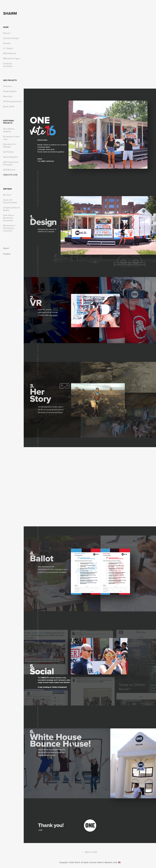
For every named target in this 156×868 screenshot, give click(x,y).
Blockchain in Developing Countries (9, 228)
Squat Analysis (10, 91)
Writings (7, 189)
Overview (7, 86)
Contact (7, 254)
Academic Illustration (8, 65)
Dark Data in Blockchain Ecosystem (9, 218)
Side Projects (10, 80)
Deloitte (7, 43)
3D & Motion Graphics (9, 130)
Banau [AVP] (9, 106)
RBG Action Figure (12, 58)
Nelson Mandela (10, 157)
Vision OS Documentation (10, 201)
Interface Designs (11, 38)
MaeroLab (8, 96)
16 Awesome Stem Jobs (11, 138)
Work (6, 27)
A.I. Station (8, 48)
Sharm (10, 13)
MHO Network (10, 53)
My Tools (7, 195)
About (6, 248)
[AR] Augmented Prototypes (11, 163)
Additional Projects (9, 122)
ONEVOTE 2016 (10, 175)
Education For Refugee (9, 145)
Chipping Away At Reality (11, 209)
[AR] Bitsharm (9, 170)
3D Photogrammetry (12, 101)
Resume (7, 33)
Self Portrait (8, 152)
